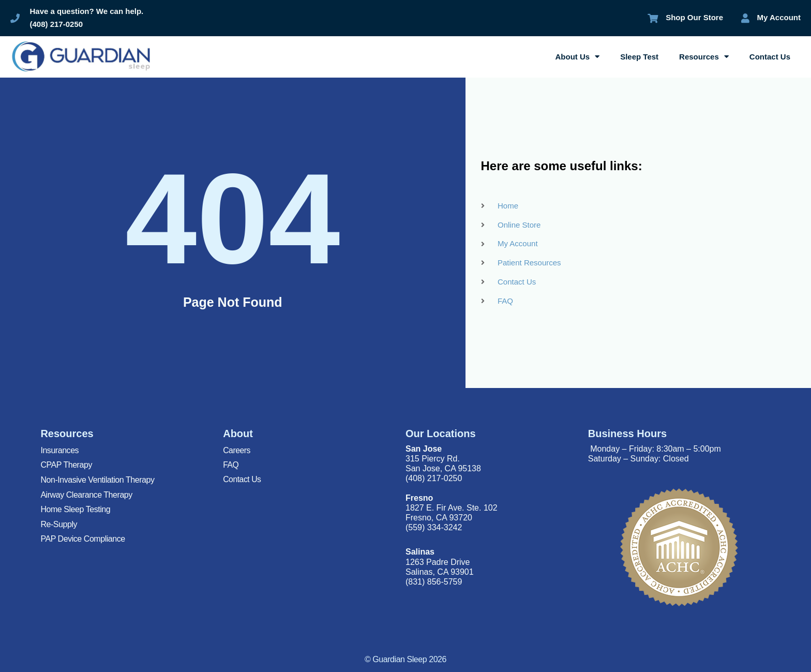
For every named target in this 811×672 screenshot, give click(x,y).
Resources (704, 57)
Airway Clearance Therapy (86, 495)
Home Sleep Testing (75, 509)
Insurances (59, 450)
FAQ (231, 465)
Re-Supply (59, 524)
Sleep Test (639, 57)
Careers (237, 450)
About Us (578, 57)
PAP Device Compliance (82, 539)
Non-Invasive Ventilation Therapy (97, 480)
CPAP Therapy (66, 465)
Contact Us (770, 57)
